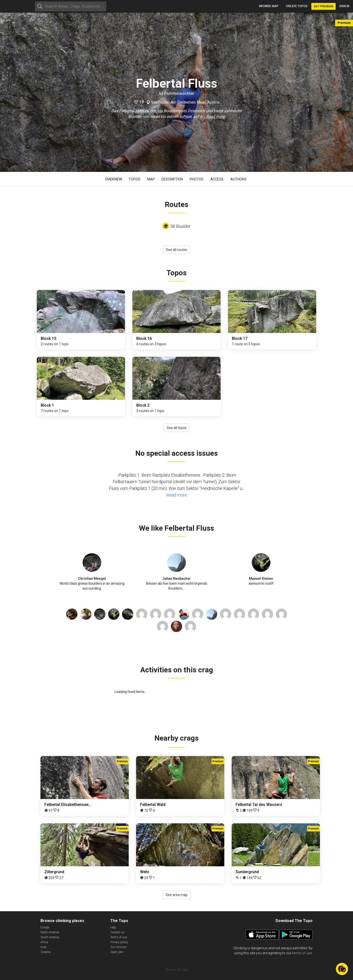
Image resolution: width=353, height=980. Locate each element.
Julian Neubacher (177, 579)
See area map (177, 895)
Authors (238, 179)
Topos (134, 179)
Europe (45, 927)
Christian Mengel (92, 579)
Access (217, 179)
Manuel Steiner (261, 579)
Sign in (344, 6)
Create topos (297, 6)
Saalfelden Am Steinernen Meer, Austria (185, 102)
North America (50, 932)
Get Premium (323, 6)
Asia (43, 947)
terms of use (302, 953)
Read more (215, 117)
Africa (44, 942)
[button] (342, 969)
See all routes (176, 250)
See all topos (177, 428)
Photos (197, 179)
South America (50, 937)
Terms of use (119, 937)
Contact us (117, 932)
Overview (113, 179)
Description (172, 179)
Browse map (269, 6)
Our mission (119, 947)
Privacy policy (119, 942)
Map (151, 179)
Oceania (46, 952)
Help (113, 927)
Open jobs (117, 952)
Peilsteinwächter (179, 93)
